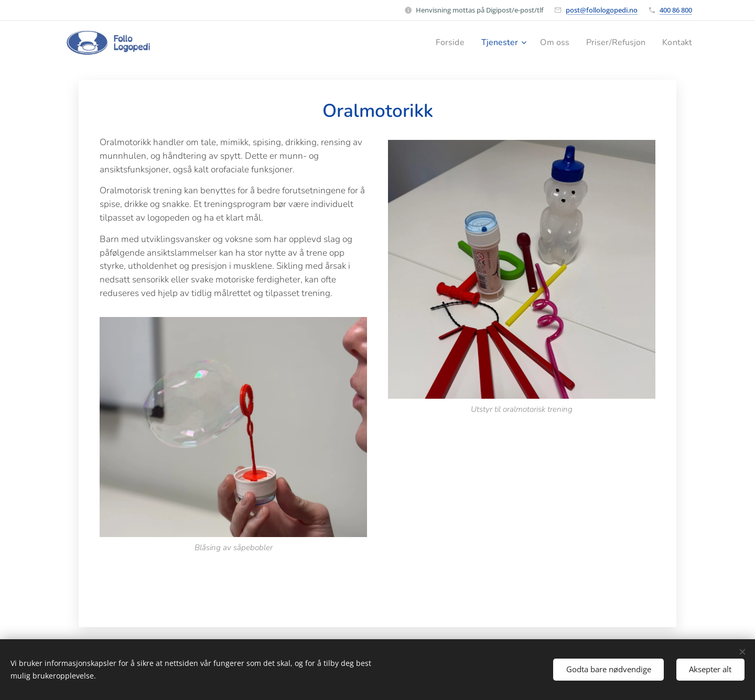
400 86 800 (676, 10)
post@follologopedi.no (602, 10)
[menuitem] (438, 42)
